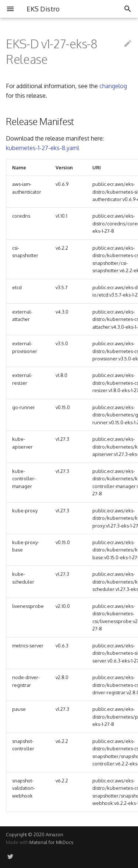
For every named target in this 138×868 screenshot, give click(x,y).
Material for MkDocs (51, 842)
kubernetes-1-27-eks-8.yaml (43, 148)
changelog (113, 86)
